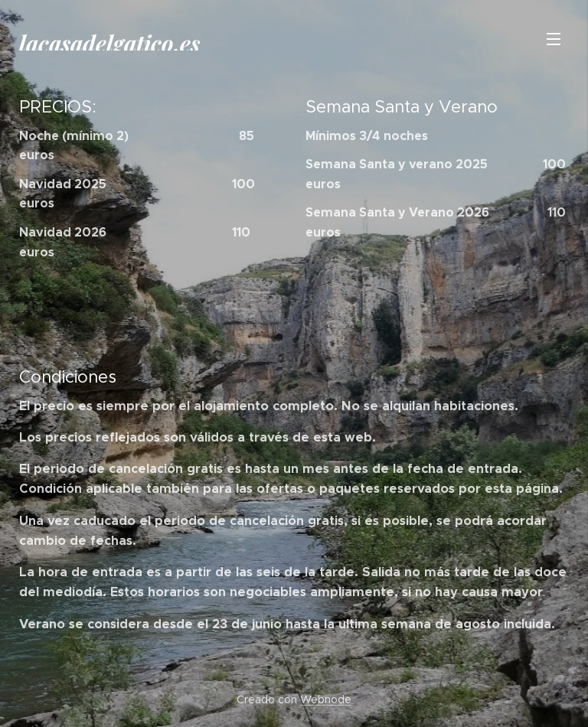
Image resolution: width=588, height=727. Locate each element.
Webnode (326, 699)
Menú (554, 39)
